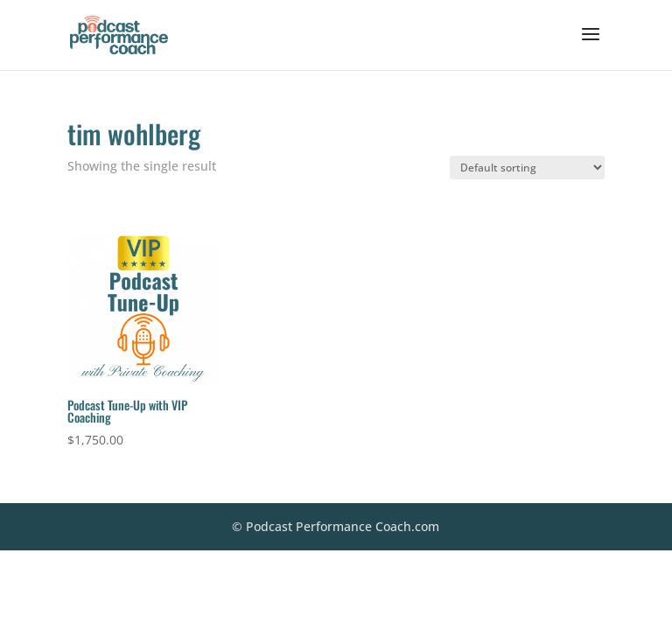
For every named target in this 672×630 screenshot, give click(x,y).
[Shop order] (527, 168)
